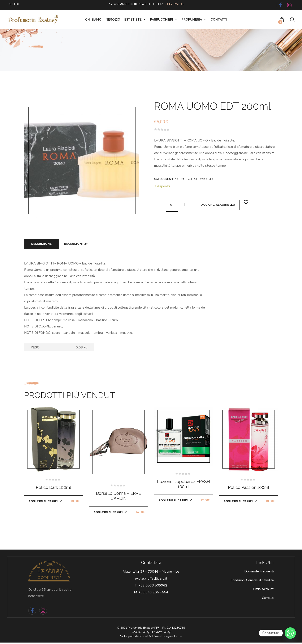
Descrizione (44, 244)
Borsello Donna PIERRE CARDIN (118, 497)
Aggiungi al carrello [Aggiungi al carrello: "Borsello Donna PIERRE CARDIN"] (111, 514)
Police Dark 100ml (53, 489)
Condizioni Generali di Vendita (252, 582)
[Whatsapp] (290, 633)
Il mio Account (263, 591)
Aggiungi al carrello (221, 206)
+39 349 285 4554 (153, 594)
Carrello (268, 599)
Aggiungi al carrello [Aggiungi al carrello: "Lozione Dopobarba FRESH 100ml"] (176, 502)
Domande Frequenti (259, 573)
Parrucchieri (164, 20)
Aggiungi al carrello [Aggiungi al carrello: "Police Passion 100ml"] (241, 503)
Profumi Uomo (202, 179)
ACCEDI (14, 4)
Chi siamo (93, 20)
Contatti (219, 20)
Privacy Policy (161, 633)
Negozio (113, 20)
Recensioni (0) (83, 244)
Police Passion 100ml (249, 489)
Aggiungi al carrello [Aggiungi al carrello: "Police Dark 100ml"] (46, 503)
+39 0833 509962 (153, 587)
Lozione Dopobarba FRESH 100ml (184, 486)
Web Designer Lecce (168, 638)
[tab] (44, 245)
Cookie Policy (141, 633)
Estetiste (135, 20)
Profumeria (194, 20)
